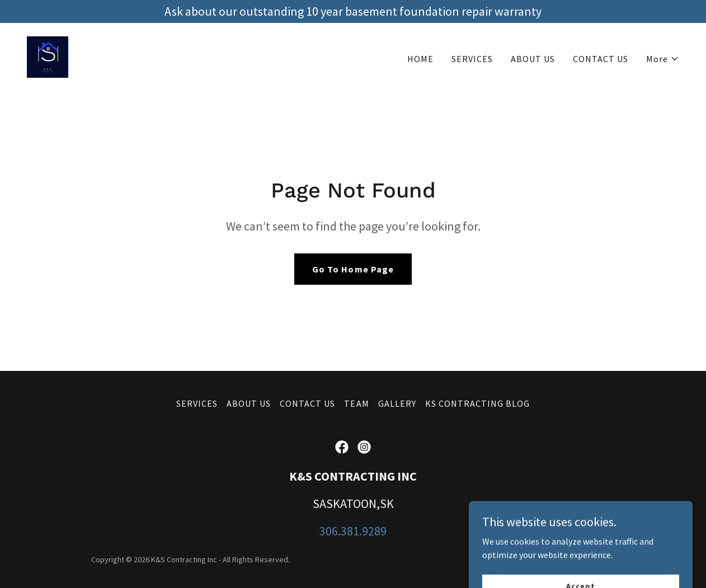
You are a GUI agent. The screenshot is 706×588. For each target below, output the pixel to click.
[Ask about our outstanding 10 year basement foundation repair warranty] (353, 11)
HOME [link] (420, 59)
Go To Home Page (353, 269)
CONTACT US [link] (601, 59)
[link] (48, 56)
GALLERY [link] (397, 403)
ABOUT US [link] (533, 59)
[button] (663, 59)
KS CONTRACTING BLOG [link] (477, 403)
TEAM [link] (356, 403)
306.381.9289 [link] (353, 531)
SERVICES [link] (472, 59)
